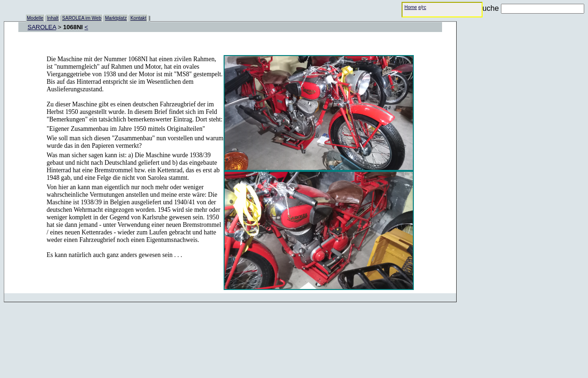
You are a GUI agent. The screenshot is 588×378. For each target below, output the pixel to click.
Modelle (35, 18)
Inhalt (53, 18)
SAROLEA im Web (82, 18)
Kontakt (138, 18)
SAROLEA (42, 27)
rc (424, 7)
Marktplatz (116, 18)
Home (411, 7)
